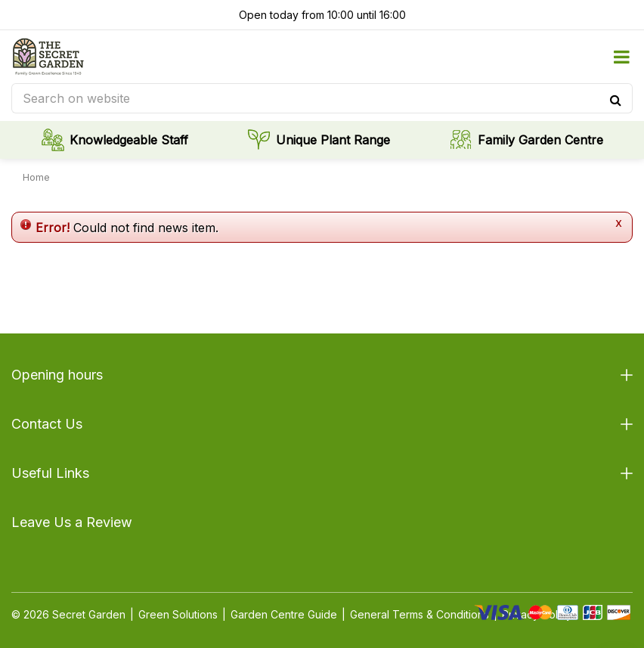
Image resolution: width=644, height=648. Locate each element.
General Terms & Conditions (420, 614)
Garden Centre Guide (284, 614)
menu (621, 57)
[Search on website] (322, 98)
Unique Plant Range (333, 140)
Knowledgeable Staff (129, 140)
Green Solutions (178, 614)
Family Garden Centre (540, 140)
